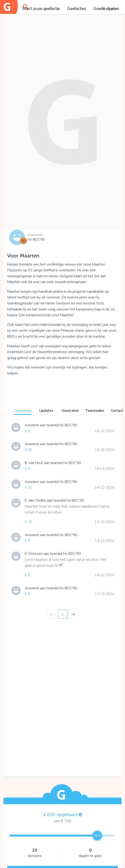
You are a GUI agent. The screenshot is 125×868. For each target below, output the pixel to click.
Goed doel (70, 411)
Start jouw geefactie (41, 9)
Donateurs (23, 411)
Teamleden (95, 411)
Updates (46, 411)
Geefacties (77, 9)
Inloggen (109, 9)
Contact (117, 411)
